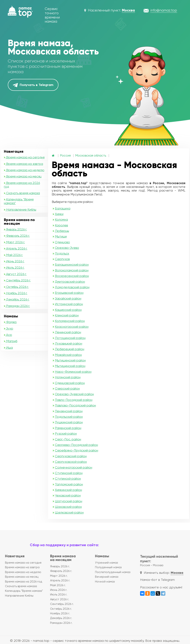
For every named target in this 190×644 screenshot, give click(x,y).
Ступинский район (69, 473)
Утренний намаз (106, 563)
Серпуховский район (71, 456)
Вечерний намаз (107, 577)
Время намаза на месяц (23, 176)
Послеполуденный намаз (113, 572)
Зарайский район (68, 298)
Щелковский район (69, 512)
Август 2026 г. (15, 274)
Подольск (62, 253)
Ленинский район (68, 332)
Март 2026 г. (14, 242)
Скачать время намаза (22, 193)
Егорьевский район (69, 293)
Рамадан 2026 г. (17, 306)
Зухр (9, 328)
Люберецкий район (70, 349)
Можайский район (68, 355)
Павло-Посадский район (74, 400)
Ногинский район (68, 377)
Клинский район (67, 315)
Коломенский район (70, 321)
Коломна (61, 220)
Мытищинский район (70, 366)
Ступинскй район (68, 479)
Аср (8, 335)
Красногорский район (72, 327)
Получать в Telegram (33, 85)
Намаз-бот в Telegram (157, 580)
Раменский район (68, 428)
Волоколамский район (72, 270)
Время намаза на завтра (23, 164)
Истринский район (69, 304)
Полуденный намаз (108, 567)
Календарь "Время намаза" (19, 201)
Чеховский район (68, 495)
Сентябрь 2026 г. (17, 280)
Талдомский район (69, 484)
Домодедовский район (72, 287)
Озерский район (67, 389)
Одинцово (62, 242)
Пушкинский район (69, 422)
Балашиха (63, 208)
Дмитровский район (70, 282)
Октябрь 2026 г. (16, 287)
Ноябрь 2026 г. (16, 293)
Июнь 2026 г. (14, 261)
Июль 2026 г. (14, 268)
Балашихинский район (72, 265)
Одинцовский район (70, 383)
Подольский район (69, 417)
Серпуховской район (71, 462)
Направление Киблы (20, 210)
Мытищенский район (70, 360)
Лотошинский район (70, 338)
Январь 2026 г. (15, 229)
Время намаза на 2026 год (22, 185)
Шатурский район (69, 501)
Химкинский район (68, 490)
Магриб (11, 341)
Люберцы (62, 231)
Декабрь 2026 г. (17, 299)
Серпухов (62, 259)
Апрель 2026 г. (16, 248)
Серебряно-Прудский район (77, 450)
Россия (65, 155)
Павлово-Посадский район (75, 405)
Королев (61, 225)
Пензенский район (69, 411)
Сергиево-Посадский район (76, 445)
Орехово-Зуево (67, 248)
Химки (59, 214)
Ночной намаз (105, 581)
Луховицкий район (69, 343)
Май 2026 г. (13, 255)
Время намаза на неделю (24, 170)
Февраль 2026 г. (17, 236)
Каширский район (68, 310)
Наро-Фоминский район (73, 372)
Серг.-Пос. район (68, 439)
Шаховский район (68, 507)
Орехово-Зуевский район (74, 394)
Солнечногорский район (74, 467)
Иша (8, 348)
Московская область (91, 155)
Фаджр (10, 322)
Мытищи (61, 236)
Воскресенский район (72, 276)
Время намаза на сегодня (24, 157)
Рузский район (66, 434)
